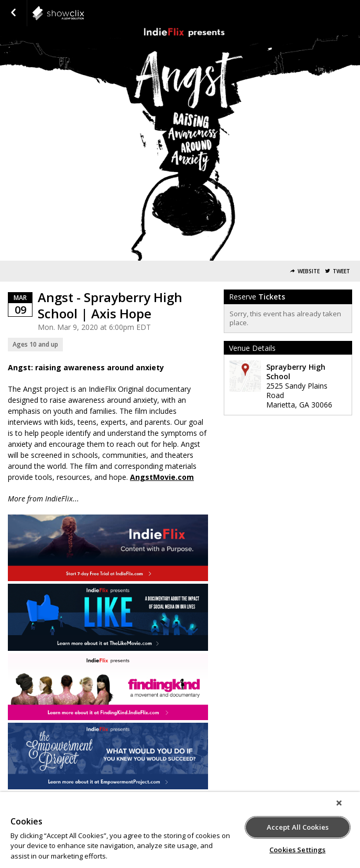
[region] (180, 830)
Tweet (341, 271)
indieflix (84, 13)
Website (309, 271)
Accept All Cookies (298, 827)
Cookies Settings (297, 850)
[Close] (339, 803)
